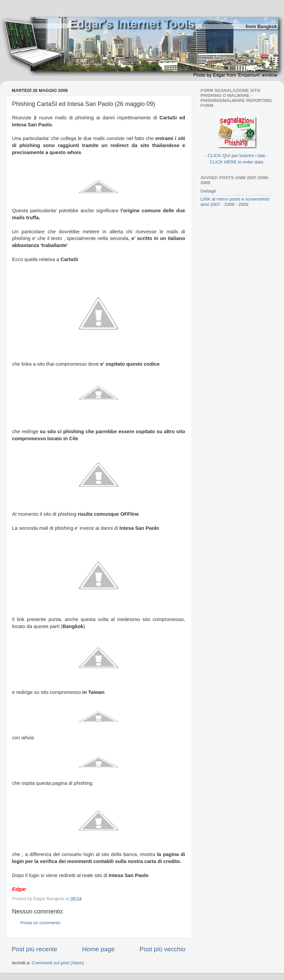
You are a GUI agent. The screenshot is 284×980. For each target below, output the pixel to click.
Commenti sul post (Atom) (58, 963)
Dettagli (208, 191)
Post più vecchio (162, 949)
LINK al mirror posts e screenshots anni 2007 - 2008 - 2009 (235, 202)
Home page (99, 949)
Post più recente (35, 949)
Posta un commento (40, 923)
